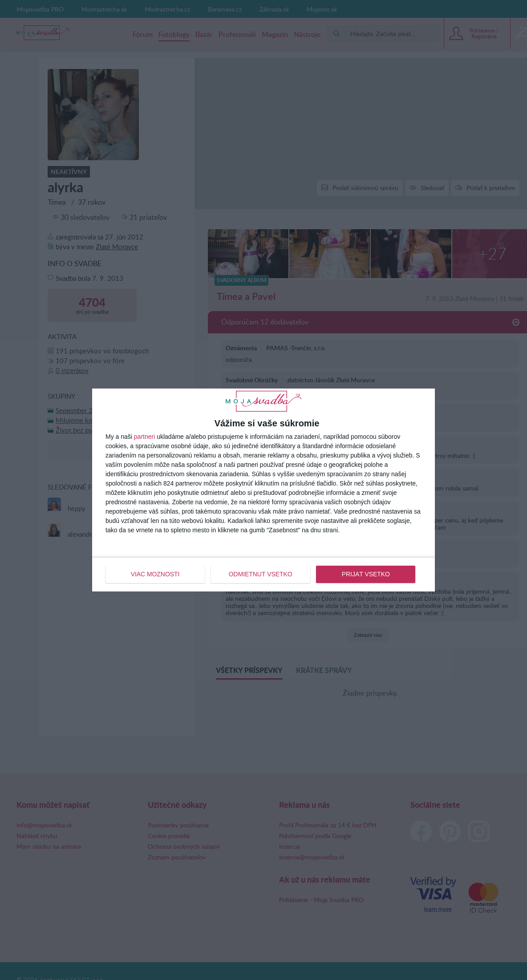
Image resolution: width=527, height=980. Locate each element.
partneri (144, 437)
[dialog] (263, 490)
